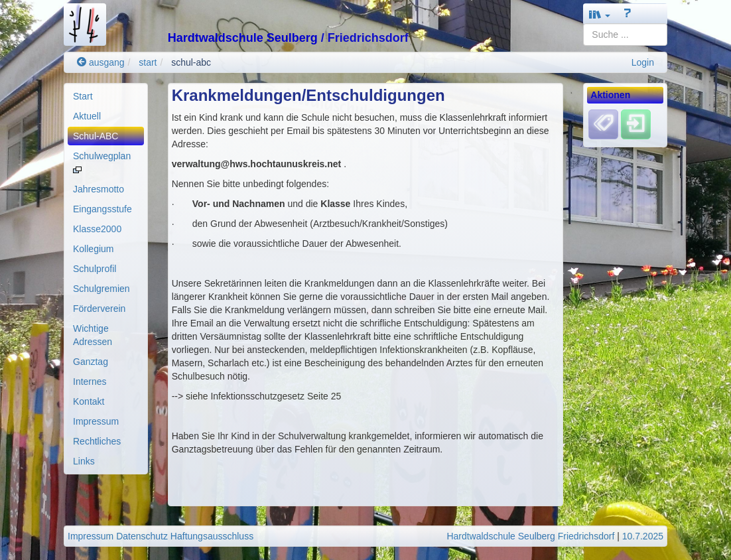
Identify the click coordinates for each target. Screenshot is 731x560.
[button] (600, 14)
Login (643, 62)
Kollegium (93, 249)
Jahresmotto (99, 189)
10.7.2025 (643, 536)
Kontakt (89, 401)
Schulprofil (95, 269)
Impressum (96, 421)
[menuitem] (106, 96)
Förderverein (99, 309)
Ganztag (91, 362)
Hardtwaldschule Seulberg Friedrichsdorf (530, 536)
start (148, 62)
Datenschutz (142, 536)
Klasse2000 (97, 229)
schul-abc (191, 62)
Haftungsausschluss (212, 536)
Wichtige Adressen (93, 335)
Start (83, 96)
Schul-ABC (96, 136)
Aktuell (87, 116)
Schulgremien (101, 289)
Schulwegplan (102, 162)
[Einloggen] (636, 124)
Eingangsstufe (102, 209)
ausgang (101, 62)
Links (84, 461)
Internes (90, 382)
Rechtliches (97, 441)
